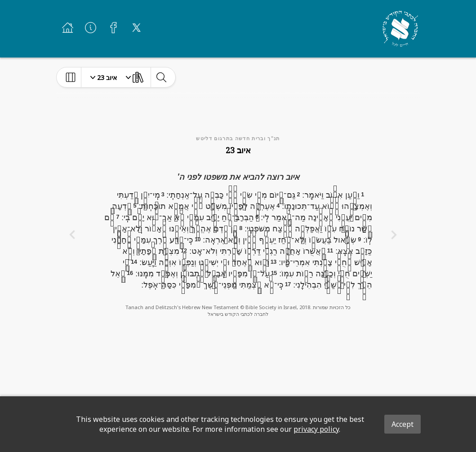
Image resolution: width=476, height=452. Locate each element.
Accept (403, 424)
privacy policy (316, 429)
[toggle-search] (161, 77)
